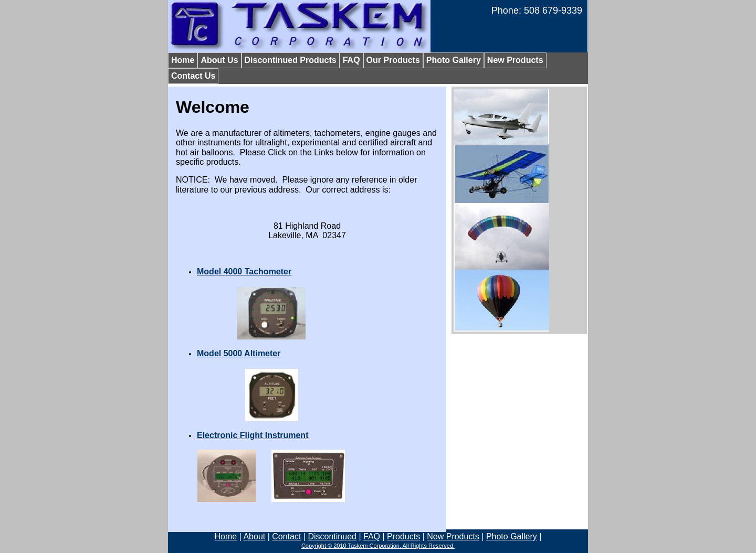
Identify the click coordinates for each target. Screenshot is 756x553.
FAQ (372, 536)
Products (403, 536)
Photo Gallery (512, 536)
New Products (453, 536)
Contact (286, 536)
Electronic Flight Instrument (253, 435)
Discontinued (332, 536)
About (254, 536)
